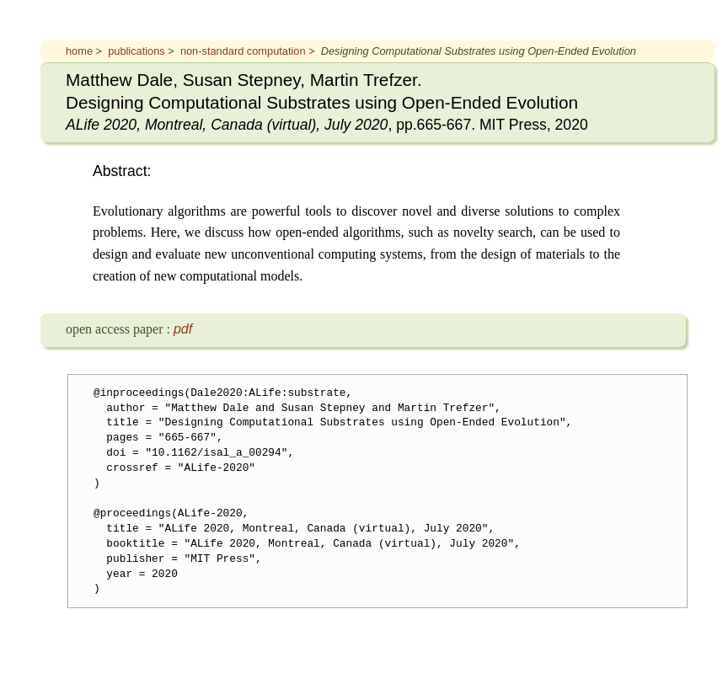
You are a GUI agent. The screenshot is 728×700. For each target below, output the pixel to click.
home (79, 51)
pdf (183, 329)
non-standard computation (243, 51)
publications (136, 51)
